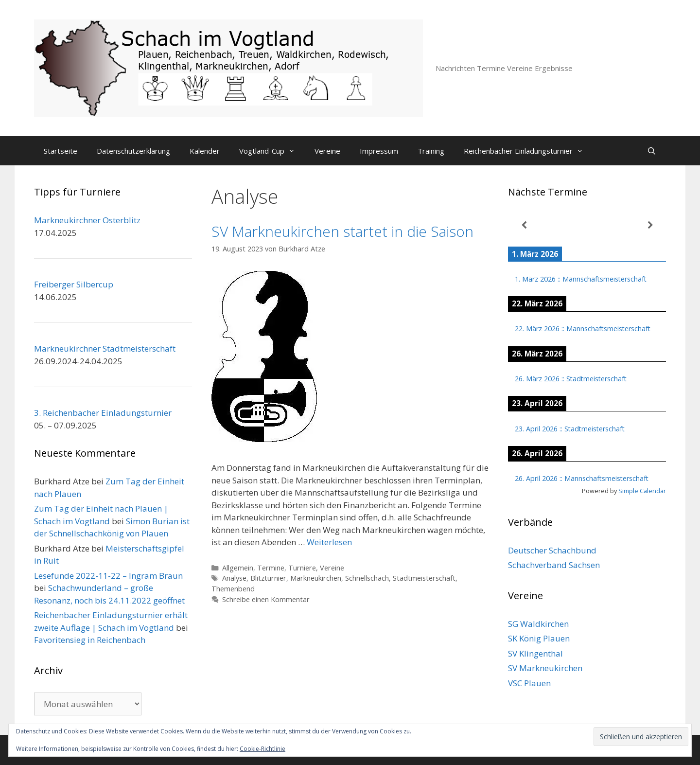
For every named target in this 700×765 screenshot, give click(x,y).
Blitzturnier (268, 578)
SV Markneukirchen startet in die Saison (342, 231)
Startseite (61, 151)
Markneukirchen (316, 578)
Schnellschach (367, 578)
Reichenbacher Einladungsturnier (528, 151)
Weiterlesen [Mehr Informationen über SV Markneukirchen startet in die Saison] (329, 542)
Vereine (327, 151)
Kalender (205, 151)
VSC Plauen (529, 683)
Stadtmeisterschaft (424, 578)
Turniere (302, 568)
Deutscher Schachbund (552, 550)
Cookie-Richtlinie (262, 749)
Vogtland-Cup (272, 151)
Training (431, 151)
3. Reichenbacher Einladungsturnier (103, 413)
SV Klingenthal (535, 653)
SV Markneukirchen (545, 668)
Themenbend (233, 589)
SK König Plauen (539, 638)
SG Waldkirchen (538, 624)
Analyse (234, 578)
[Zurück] (524, 225)
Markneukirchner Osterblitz (87, 220)
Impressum (379, 151)
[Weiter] (650, 225)
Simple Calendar (642, 491)
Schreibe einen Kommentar (266, 599)
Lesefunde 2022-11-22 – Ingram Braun (108, 576)
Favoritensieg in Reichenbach (90, 640)
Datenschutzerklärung (133, 151)
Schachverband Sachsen (554, 565)
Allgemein (238, 568)
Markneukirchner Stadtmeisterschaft (105, 348)
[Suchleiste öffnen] (652, 151)
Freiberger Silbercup (74, 284)
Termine (271, 568)
